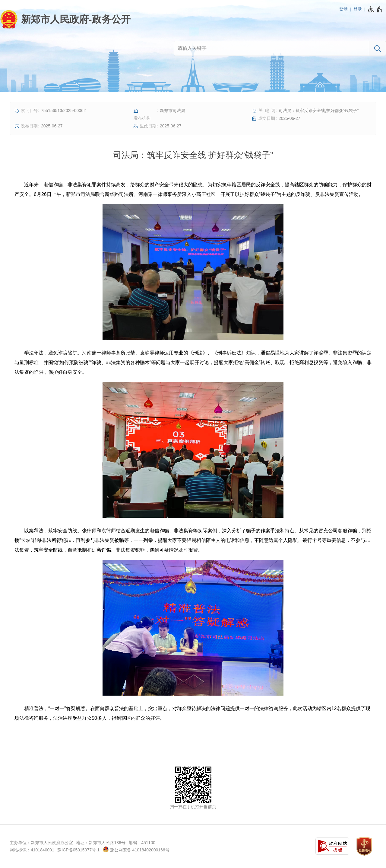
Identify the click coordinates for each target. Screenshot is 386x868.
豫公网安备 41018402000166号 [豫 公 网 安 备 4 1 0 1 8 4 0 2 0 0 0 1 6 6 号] (136, 849)
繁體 (343, 9)
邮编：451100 (142, 843)
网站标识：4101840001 (32, 850)
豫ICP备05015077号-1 (78, 850)
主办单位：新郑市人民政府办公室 (41, 843)
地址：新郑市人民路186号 (101, 843)
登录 (358, 9)
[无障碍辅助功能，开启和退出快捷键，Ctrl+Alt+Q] (375, 9)
